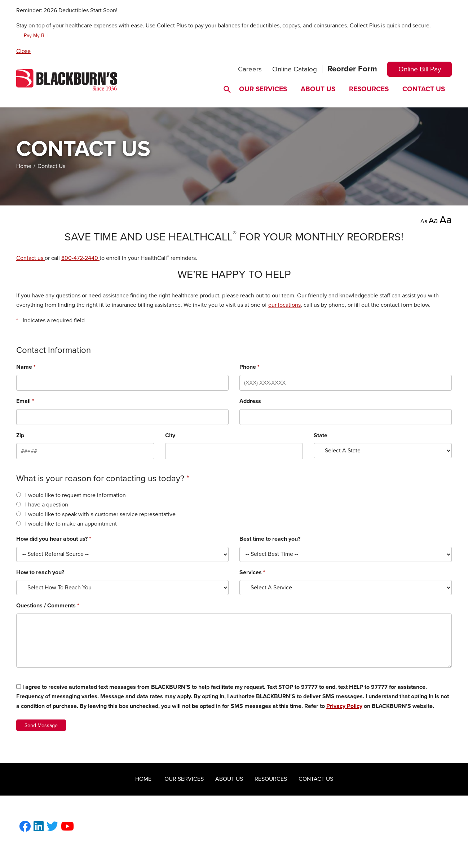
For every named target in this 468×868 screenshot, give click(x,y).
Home (24, 166)
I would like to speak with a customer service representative (100, 514)
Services (252, 572)
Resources (369, 89)
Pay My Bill (36, 36)
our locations (284, 305)
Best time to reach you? (270, 539)
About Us (318, 89)
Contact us (30, 258)
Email (25, 401)
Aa (424, 221)
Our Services (263, 89)
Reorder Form (352, 69)
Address (250, 401)
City (170, 435)
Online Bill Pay (420, 69)
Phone (250, 367)
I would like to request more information (76, 495)
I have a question (47, 505)
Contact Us (424, 89)
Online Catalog (295, 69)
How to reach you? (40, 572)
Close (23, 51)
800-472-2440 (80, 258)
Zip (20, 435)
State (321, 435)
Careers (250, 69)
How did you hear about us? (54, 539)
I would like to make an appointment (71, 524)
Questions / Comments (48, 606)
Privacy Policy (344, 706)
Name (26, 367)
